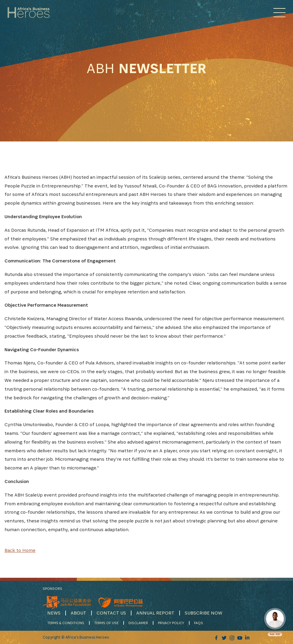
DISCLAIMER (138, 623)
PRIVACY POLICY (171, 623)
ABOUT (79, 613)
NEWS (54, 613)
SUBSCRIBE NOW (204, 613)
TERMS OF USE (106, 623)
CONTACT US (111, 613)
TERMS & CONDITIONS (66, 623)
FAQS (199, 623)
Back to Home (20, 550)
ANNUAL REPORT (155, 613)
